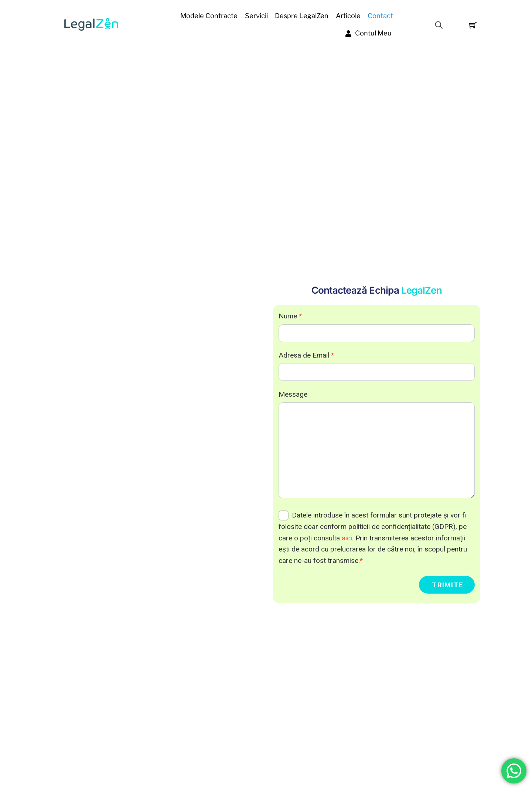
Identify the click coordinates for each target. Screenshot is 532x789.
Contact (380, 16)
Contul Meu (368, 33)
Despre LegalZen (302, 16)
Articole (348, 16)
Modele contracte (209, 16)
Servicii (256, 16)
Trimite (448, 585)
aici (347, 538)
